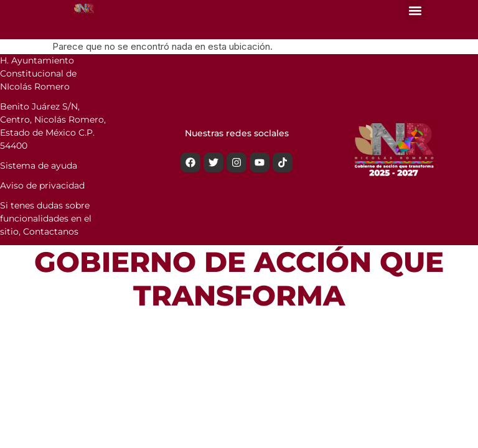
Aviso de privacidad (42, 185)
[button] (415, 10)
